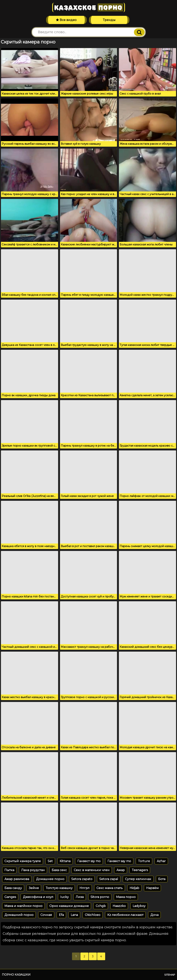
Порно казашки (16, 975)
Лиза (80, 897)
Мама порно (126, 897)
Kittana (65, 861)
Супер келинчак (138, 879)
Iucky (64, 897)
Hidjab (134, 888)
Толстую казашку (59, 888)
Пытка (9, 870)
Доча (154, 915)
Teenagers (140, 870)
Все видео (66, 20)
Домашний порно (19, 915)
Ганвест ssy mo (89, 861)
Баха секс (59, 870)
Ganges (10, 897)
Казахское (89, 7)
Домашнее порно (50, 879)
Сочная (46, 915)
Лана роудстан (33, 870)
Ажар (121, 870)
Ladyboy (139, 906)
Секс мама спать (110, 888)
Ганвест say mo (119, 861)
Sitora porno (100, 897)
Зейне (34, 888)
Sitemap (170, 975)
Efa (61, 915)
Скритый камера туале (23, 861)
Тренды (109, 20)
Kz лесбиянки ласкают (125, 915)
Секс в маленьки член (92, 870)
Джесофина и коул (38, 897)
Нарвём (152, 888)
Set (50, 861)
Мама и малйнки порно (23, 906)
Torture (144, 861)
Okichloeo (93, 915)
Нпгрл (84, 888)
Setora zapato (82, 879)
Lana (74, 915)
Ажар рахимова (17, 879)
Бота (162, 879)
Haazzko (119, 906)
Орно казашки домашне (69, 906)
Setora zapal (109, 879)
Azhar (161, 861)
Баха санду (13, 888)
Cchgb (101, 906)
